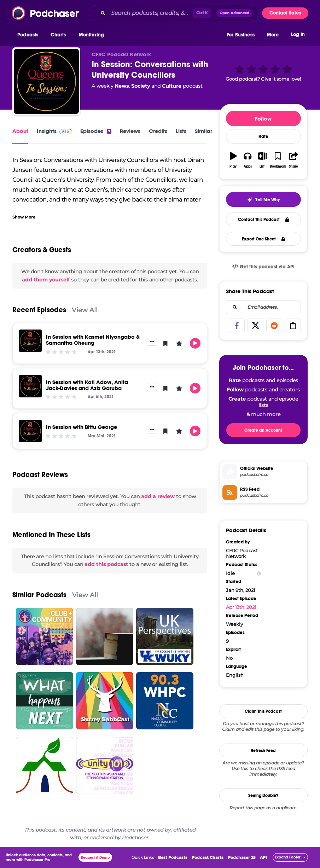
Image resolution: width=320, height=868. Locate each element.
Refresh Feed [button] (263, 751)
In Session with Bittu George (82, 427)
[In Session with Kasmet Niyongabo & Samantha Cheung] (30, 341)
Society (141, 86)
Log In (298, 34)
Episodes (96, 131)
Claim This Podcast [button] (263, 711)
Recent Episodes (39, 310)
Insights (54, 131)
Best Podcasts (173, 857)
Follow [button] (263, 119)
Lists (181, 131)
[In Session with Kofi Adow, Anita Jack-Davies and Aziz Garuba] (30, 386)
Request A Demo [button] (95, 858)
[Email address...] (263, 307)
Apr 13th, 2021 (241, 607)
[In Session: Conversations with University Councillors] (46, 81)
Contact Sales (285, 13)
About (20, 131)
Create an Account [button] (263, 430)
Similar (203, 131)
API (263, 857)
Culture (172, 86)
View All (85, 310)
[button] (30, 35)
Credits (158, 131)
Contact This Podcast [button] (264, 220)
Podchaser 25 (242, 857)
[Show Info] (259, 573)
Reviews (130, 131)
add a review (158, 496)
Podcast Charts (208, 857)
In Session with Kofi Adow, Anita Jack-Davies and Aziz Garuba (87, 385)
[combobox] (174, 13)
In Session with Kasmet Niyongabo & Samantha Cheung (93, 340)
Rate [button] (263, 136)
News (122, 86)
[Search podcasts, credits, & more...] (151, 13)
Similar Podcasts (39, 595)
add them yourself (46, 280)
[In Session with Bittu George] (30, 431)
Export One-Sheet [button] (264, 239)
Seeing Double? (263, 796)
